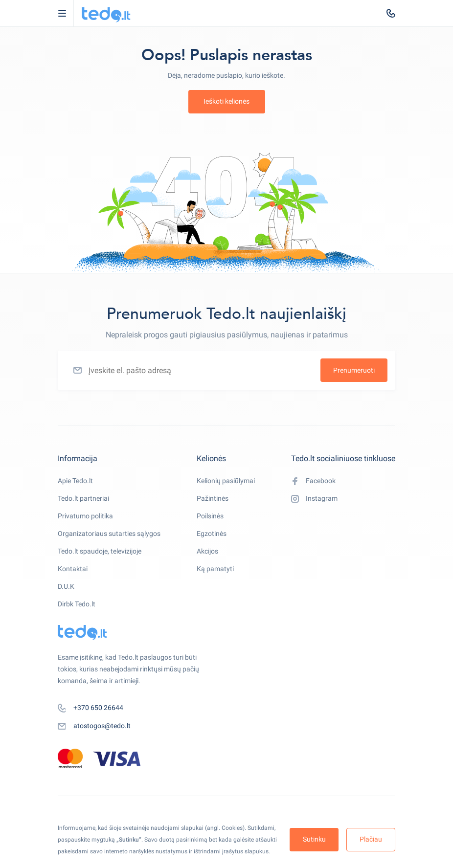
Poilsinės (210, 516)
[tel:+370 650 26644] (391, 13)
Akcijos (207, 551)
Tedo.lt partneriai (83, 498)
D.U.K (66, 586)
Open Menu (67, 13)
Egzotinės (212, 534)
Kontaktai (73, 569)
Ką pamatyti (215, 569)
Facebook (313, 481)
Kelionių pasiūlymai (226, 481)
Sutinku (314, 839)
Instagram (314, 499)
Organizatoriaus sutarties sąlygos (109, 534)
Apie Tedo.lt (75, 481)
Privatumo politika (85, 516)
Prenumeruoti (354, 370)
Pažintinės (213, 498)
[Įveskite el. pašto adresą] (226, 370)
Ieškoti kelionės (226, 101)
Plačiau (371, 839)
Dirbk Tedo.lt (77, 604)
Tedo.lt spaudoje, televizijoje (100, 551)
